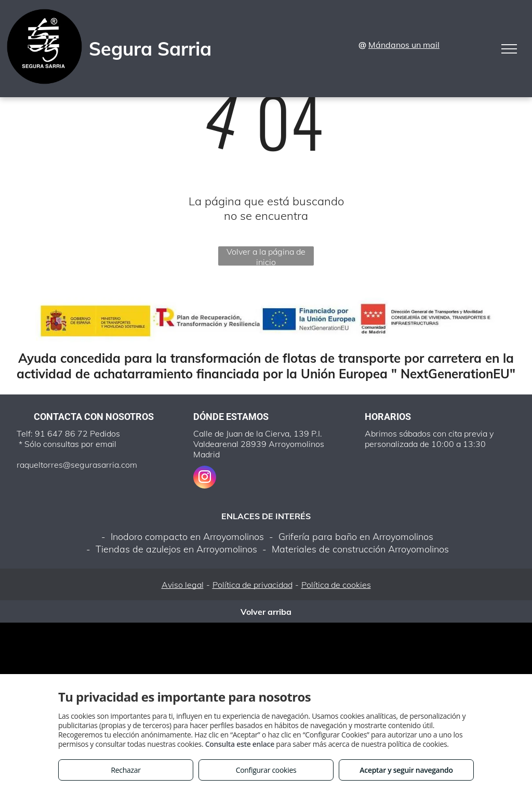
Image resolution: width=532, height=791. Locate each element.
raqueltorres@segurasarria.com (77, 465)
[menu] (509, 49)
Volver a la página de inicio (266, 256)
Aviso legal (183, 585)
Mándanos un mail (404, 45)
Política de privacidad (252, 585)
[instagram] (205, 478)
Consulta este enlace (240, 744)
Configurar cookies (266, 770)
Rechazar (125, 770)
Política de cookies (336, 585)
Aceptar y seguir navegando (406, 770)
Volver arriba (266, 612)
